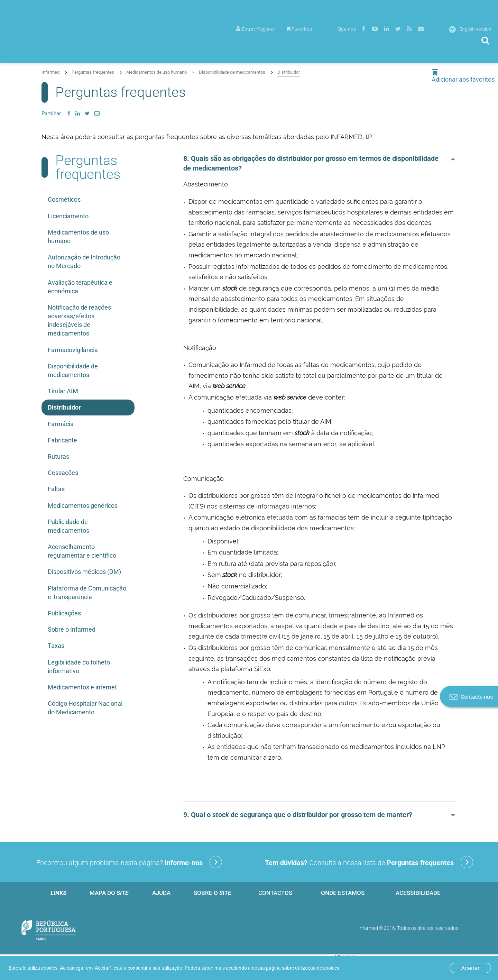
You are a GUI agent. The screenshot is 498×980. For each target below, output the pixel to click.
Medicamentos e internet (82, 687)
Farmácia (61, 424)
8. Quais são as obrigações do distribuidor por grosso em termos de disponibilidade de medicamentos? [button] (311, 163)
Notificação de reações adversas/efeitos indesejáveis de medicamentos (79, 320)
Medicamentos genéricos (83, 506)
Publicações (64, 613)
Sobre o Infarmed (72, 629)
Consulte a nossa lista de (369, 862)
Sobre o (212, 893)
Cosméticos (64, 199)
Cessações (63, 473)
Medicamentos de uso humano (156, 72)
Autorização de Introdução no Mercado (84, 262)
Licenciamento (68, 216)
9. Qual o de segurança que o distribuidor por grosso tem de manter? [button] (298, 815)
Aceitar (470, 968)
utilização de (317, 968)
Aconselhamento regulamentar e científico (82, 551)
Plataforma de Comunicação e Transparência (87, 593)
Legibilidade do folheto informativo (79, 667)
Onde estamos (343, 893)
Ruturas (58, 456)
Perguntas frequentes (93, 72)
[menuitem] (256, 29)
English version (470, 29)
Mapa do (109, 893)
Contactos (275, 893)
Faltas (56, 489)
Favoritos (299, 29)
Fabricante (62, 440)
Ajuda (161, 893)
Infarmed (50, 72)
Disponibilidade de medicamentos (232, 72)
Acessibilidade (418, 893)
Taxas (56, 646)
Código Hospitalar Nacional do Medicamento (85, 708)
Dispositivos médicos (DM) (84, 572)
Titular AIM (63, 391)
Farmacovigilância (73, 350)
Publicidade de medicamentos (68, 526)
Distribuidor (289, 72)
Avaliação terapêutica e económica (80, 287)
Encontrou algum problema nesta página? (129, 862)
